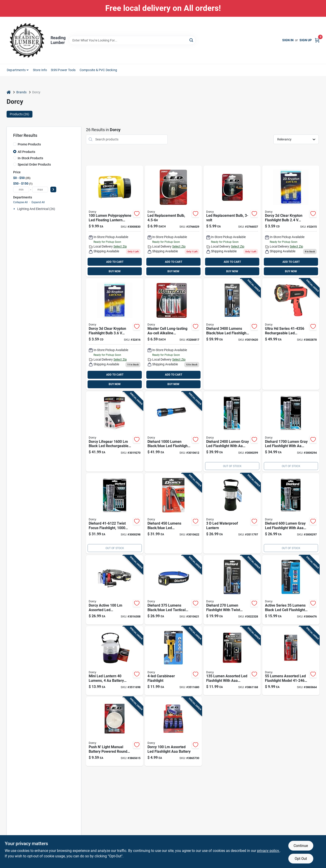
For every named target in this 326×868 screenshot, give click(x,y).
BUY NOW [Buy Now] (115, 271)
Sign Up (306, 40)
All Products (26, 152)
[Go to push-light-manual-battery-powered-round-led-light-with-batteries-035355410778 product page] (115, 731)
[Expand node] (15, 209)
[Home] (9, 92)
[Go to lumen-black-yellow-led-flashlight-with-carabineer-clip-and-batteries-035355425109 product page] (173, 661)
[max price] (40, 189)
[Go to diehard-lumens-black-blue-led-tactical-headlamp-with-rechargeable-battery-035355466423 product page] (173, 590)
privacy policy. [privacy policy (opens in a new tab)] (268, 851)
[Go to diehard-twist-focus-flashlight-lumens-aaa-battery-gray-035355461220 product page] (115, 513)
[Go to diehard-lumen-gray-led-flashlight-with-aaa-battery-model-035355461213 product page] (291, 513)
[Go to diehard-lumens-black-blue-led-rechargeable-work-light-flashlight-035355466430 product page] (173, 513)
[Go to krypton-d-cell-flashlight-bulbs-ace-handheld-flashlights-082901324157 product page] (291, 221)
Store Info (40, 70)
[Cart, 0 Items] (317, 40)
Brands (21, 92)
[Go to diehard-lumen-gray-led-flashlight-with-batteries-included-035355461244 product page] (232, 432)
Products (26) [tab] (20, 114)
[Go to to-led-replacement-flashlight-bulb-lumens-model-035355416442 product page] (173, 221)
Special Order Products (34, 164)
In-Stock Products (30, 158)
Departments (16, 70)
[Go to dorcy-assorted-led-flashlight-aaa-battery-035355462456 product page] (173, 731)
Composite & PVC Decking (98, 70)
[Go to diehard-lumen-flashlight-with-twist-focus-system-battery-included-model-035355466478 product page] (232, 590)
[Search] (192, 40)
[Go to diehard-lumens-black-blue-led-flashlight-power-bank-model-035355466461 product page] (232, 334)
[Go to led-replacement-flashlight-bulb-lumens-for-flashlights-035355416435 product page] (232, 221)
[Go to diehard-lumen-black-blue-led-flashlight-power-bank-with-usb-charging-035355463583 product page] (173, 432)
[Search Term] (132, 40)
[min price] (21, 189)
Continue (301, 846)
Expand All (38, 202)
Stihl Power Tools (63, 70)
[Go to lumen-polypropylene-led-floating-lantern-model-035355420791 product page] (115, 221)
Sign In (288, 40)
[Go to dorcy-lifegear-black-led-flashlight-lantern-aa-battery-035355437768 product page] (115, 432)
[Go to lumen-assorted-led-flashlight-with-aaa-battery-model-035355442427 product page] (232, 661)
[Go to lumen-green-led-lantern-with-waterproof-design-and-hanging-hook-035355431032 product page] (232, 513)
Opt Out (301, 859)
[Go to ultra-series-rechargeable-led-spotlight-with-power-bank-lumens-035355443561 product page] (291, 334)
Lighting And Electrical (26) (36, 209)
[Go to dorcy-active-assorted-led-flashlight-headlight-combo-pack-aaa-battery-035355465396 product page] (115, 590)
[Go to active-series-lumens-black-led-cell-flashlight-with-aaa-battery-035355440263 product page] (291, 590)
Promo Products (29, 144)
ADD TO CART (115, 262)
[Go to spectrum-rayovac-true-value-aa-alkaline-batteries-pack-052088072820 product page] (173, 334)
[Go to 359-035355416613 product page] (115, 334)
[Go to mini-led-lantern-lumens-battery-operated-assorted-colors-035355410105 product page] (115, 661)
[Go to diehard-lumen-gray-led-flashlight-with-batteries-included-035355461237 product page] (291, 432)
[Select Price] (53, 189)
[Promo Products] (15, 144)
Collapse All (20, 202)
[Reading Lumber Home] (27, 40)
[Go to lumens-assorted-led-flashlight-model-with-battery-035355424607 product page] (291, 661)
